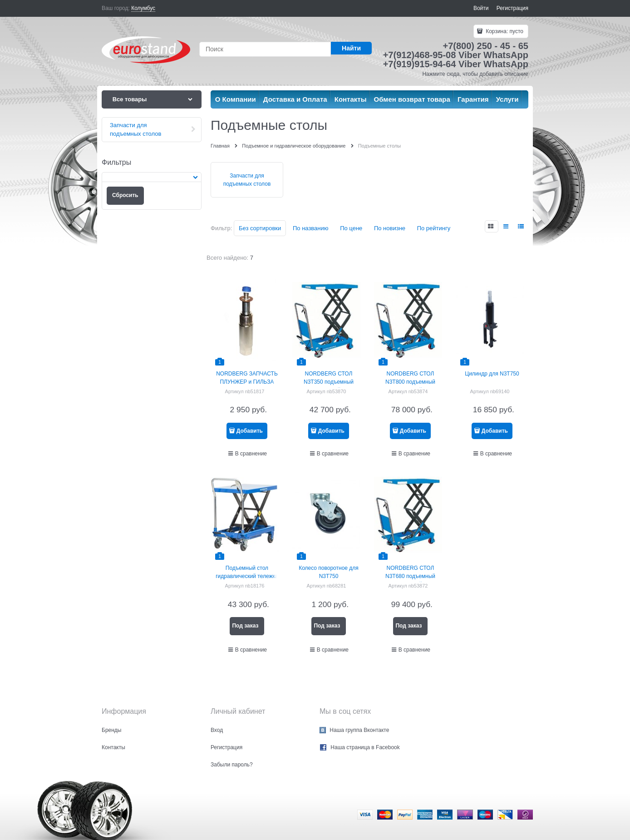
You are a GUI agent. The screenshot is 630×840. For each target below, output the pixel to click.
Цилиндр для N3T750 (492, 374)
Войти (481, 8)
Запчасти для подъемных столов (247, 180)
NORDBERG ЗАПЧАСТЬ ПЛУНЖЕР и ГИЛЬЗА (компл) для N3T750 (247, 382)
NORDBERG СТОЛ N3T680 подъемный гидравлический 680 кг (410, 576)
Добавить (250, 431)
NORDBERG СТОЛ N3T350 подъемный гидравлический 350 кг (328, 382)
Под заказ (245, 626)
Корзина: (504, 31)
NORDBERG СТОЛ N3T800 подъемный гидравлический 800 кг (410, 382)
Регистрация (512, 8)
